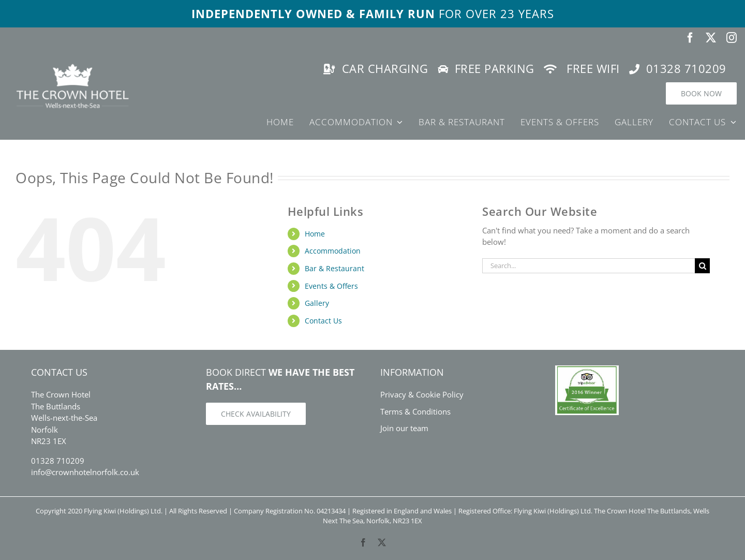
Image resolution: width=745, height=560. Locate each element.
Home (315, 234)
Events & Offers (331, 286)
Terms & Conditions (415, 411)
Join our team (404, 428)
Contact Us (323, 321)
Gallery (317, 303)
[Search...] (588, 266)
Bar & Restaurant (334, 268)
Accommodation (333, 251)
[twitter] (711, 38)
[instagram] (732, 38)
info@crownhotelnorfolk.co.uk (85, 472)
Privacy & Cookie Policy (422, 394)
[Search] (702, 266)
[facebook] (690, 38)
